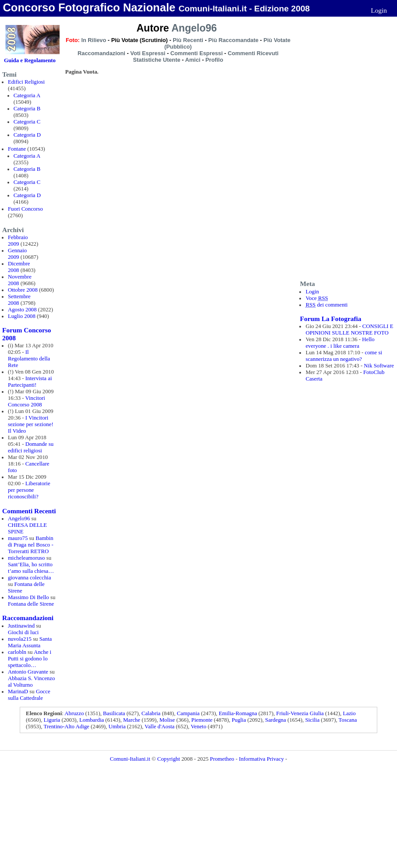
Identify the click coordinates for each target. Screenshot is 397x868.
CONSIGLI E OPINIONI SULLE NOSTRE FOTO (349, 330)
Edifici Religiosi (26, 82)
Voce (317, 298)
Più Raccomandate (233, 40)
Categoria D (27, 135)
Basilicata (114, 713)
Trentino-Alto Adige (66, 727)
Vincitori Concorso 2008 (27, 401)
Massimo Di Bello (28, 597)
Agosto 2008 (22, 310)
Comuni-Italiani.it (130, 759)
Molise (167, 720)
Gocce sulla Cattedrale (29, 695)
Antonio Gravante (28, 672)
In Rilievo (94, 40)
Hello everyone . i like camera (340, 343)
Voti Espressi (148, 53)
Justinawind (21, 626)
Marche (132, 720)
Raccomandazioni (28, 618)
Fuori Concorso (25, 209)
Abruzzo (74, 713)
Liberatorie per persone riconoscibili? (29, 490)
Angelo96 (19, 519)
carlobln (17, 652)
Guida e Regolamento (30, 60)
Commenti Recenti (29, 511)
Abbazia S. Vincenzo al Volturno (31, 682)
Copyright (169, 759)
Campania (188, 713)
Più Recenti (188, 40)
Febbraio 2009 (18, 241)
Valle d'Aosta (160, 727)
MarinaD (18, 692)
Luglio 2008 (22, 316)
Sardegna (276, 720)
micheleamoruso (27, 558)
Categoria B (27, 109)
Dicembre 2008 (19, 267)
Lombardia (92, 720)
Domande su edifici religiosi (31, 447)
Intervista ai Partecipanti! (30, 382)
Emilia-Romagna (238, 713)
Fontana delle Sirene (31, 604)
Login (379, 10)
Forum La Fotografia (331, 319)
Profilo (214, 60)
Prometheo (222, 759)
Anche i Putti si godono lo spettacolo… (30, 659)
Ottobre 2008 (23, 290)
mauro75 (18, 538)
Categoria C (27, 122)
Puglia (239, 720)
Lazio (349, 713)
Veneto (198, 727)
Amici (193, 60)
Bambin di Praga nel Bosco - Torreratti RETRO (31, 545)
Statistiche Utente (156, 60)
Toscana (348, 720)
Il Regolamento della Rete (29, 359)
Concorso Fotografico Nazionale (89, 7)
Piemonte (202, 720)
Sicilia (312, 720)
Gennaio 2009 (17, 254)
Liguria (52, 720)
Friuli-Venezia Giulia (300, 713)
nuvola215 (20, 639)
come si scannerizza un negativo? (344, 356)
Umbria (117, 727)
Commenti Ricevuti (253, 53)
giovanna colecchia (29, 578)
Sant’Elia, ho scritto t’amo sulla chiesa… (31, 568)
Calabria (151, 713)
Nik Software (379, 366)
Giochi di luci (23, 632)
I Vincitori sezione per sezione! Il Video (31, 424)
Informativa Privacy (261, 759)
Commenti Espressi (197, 53)
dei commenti (326, 305)
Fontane (17, 149)
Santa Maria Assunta (30, 642)
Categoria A (27, 95)
